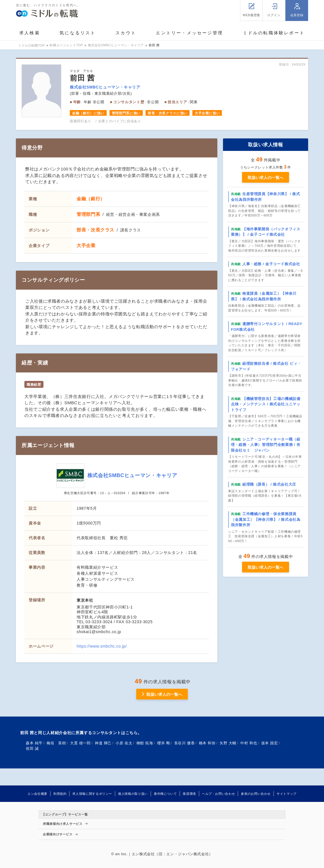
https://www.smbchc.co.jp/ (102, 646)
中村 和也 (249, 743)
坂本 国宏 (270, 743)
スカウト (126, 33)
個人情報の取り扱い (133, 794)
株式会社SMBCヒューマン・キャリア (105, 87)
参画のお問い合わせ (256, 794)
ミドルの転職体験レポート (274, 33)
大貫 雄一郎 (80, 743)
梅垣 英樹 (56, 743)
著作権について (165, 794)
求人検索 (30, 33)
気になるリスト (78, 33)
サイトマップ (287, 794)
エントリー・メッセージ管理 (189, 33)
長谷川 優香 (184, 743)
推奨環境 (189, 794)
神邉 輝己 (103, 743)
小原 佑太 (124, 743)
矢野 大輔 (228, 743)
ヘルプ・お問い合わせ (218, 794)
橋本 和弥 (207, 743)
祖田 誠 (32, 748)
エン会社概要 (37, 794)
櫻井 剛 (164, 743)
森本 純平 (34, 743)
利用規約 (60, 794)
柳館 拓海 (145, 743)
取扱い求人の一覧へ (266, 178)
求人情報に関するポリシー (92, 794)
